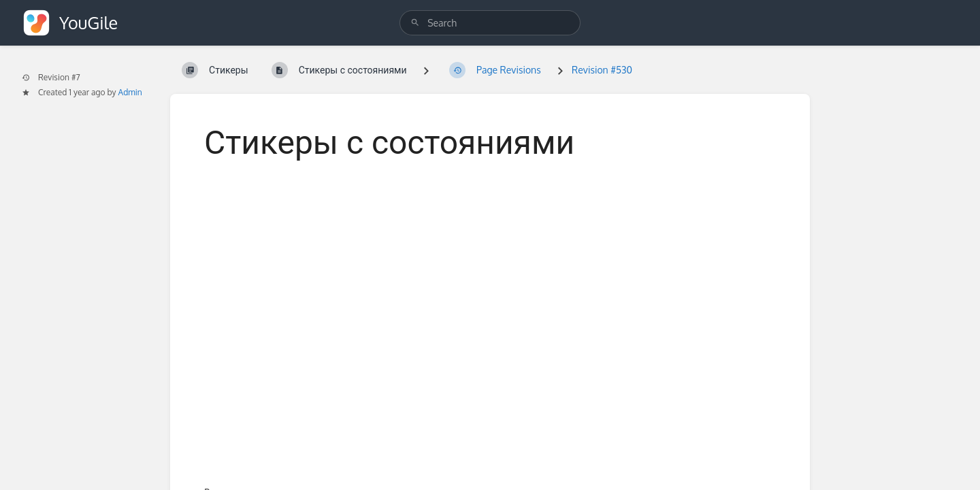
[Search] (415, 23)
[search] (490, 23)
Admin (130, 92)
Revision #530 (602, 70)
